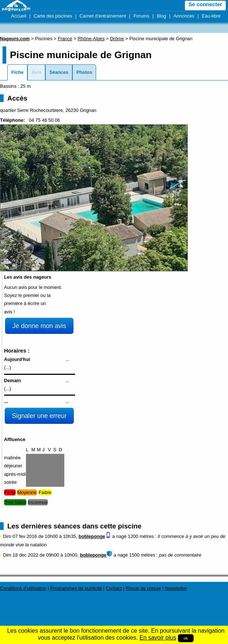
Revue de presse (143, 588)
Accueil (18, 16)
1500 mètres (142, 555)
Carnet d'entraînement (103, 16)
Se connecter (205, 4)
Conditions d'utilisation (23, 588)
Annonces (184, 16)
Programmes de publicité (76, 588)
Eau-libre (211, 16)
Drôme (117, 39)
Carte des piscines (53, 16)
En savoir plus (158, 638)
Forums (141, 16)
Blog (161, 16)
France (65, 39)
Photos (84, 72)
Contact (114, 588)
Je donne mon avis (39, 326)
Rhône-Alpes (91, 39)
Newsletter (176, 588)
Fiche (17, 72)
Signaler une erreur (39, 416)
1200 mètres (141, 536)
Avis (36, 72)
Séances (59, 72)
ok (186, 638)
